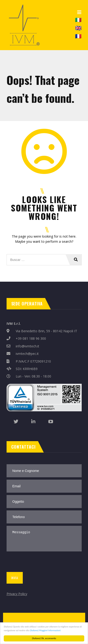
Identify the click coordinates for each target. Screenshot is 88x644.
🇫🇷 (78, 36)
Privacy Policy (17, 594)
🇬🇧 (78, 28)
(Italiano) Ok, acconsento (44, 638)
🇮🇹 (78, 19)
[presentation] (41, 563)
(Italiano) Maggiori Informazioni (45, 630)
